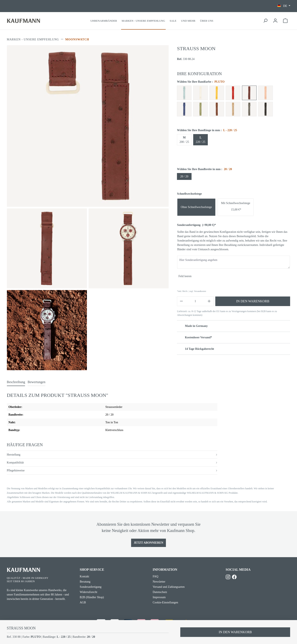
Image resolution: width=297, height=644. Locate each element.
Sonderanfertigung (196, 225)
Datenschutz (160, 592)
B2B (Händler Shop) (92, 597)
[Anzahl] (195, 301)
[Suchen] (265, 21)
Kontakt (85, 576)
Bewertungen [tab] (36, 382)
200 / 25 (184, 140)
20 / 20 (184, 176)
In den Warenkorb (253, 301)
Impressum (159, 597)
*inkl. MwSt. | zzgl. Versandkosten (191, 291)
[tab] (16, 382)
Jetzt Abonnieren (149, 543)
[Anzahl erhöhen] (209, 301)
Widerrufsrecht (89, 592)
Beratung (85, 582)
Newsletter (159, 582)
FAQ (156, 576)
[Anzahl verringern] (181, 301)
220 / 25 (201, 140)
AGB (83, 602)
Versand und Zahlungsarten (169, 587)
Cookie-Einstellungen (165, 602)
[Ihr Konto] (275, 21)
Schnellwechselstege (189, 194)
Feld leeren (185, 276)
